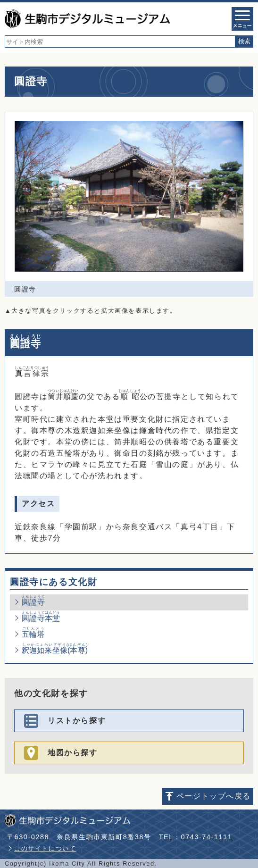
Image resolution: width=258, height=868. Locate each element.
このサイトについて (45, 848)
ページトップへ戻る (214, 796)
